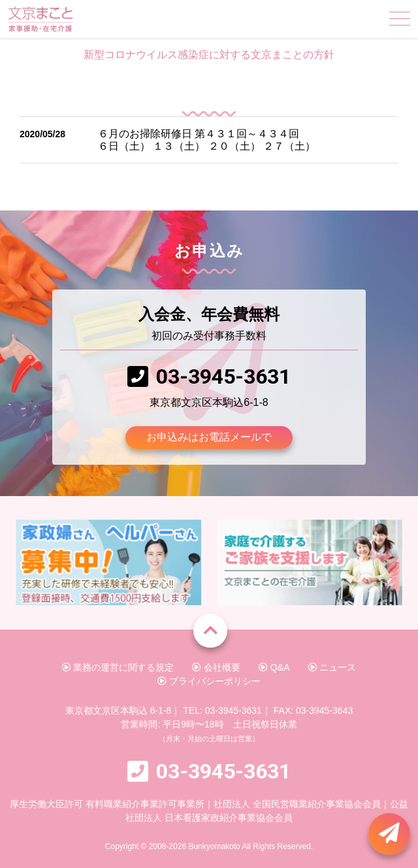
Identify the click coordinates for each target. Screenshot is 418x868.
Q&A (274, 667)
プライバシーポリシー (209, 681)
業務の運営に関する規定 (118, 667)
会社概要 (216, 667)
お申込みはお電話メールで (209, 437)
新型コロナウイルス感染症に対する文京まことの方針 (209, 55)
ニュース (332, 667)
